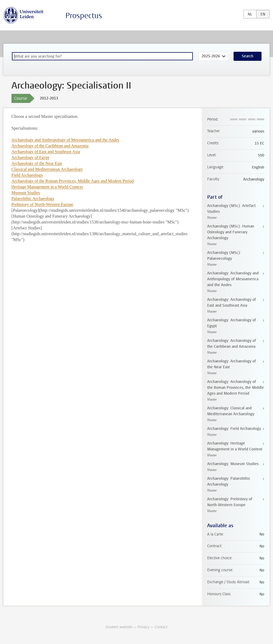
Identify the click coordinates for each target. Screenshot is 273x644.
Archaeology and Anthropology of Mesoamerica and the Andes (65, 140)
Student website (119, 627)
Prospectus (84, 16)
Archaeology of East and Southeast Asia (46, 152)
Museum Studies (26, 193)
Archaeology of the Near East (37, 163)
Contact (161, 627)
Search (248, 56)
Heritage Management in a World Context (47, 187)
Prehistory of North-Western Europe (42, 204)
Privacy (143, 627)
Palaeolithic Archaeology (33, 199)
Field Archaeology (27, 175)
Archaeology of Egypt (30, 157)
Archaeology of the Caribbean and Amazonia (50, 146)
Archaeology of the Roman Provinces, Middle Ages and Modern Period (73, 181)
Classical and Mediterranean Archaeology (47, 169)
